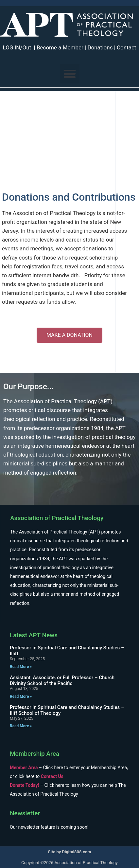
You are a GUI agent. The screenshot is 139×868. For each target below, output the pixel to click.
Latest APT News (34, 635)
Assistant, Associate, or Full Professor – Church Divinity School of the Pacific (62, 680)
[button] (70, 74)
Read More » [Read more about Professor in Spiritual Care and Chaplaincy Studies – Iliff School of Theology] (21, 726)
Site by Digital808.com (69, 852)
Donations (100, 47)
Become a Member (60, 47)
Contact (126, 47)
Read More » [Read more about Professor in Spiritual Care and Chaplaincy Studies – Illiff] (21, 667)
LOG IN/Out (17, 47)
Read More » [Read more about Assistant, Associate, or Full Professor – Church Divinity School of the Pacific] (21, 696)
